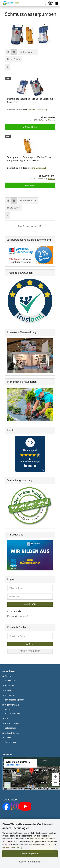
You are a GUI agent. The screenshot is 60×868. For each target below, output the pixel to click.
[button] (8, 52)
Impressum (10, 686)
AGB (7, 719)
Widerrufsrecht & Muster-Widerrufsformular (13, 709)
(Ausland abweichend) (37, 110)
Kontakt (8, 691)
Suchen (30, 644)
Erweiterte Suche (30, 651)
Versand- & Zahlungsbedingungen (14, 698)
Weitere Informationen (30, 862)
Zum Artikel (30, 127)
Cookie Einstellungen (11, 740)
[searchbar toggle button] (44, 3)
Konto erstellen (15, 611)
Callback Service (12, 733)
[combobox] (28, 52)
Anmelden (30, 604)
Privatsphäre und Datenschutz (12, 726)
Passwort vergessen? (18, 616)
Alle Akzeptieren (30, 854)
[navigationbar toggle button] (57, 3)
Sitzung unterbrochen (11, 678)
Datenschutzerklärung (12, 847)
